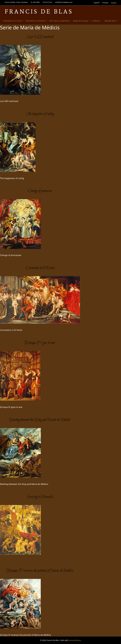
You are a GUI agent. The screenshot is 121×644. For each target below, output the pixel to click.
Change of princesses (40, 191)
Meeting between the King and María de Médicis (40, 420)
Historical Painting (60, 21)
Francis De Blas (39, 11)
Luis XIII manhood (40, 37)
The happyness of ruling (40, 114)
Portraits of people (37, 21)
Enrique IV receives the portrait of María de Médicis (40, 571)
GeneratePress (75, 640)
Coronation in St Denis (40, 268)
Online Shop (112, 21)
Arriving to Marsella (40, 497)
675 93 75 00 (47, 2)
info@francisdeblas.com (64, 2)
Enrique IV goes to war (40, 343)
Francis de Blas (82, 21)
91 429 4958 (35, 2)
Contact (96, 21)
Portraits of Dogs (14, 21)
